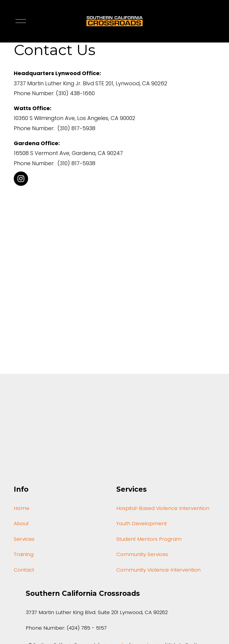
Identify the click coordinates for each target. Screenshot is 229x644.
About (21, 524)
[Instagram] (21, 179)
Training (24, 555)
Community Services (142, 555)
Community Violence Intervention (158, 571)
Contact (24, 571)
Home (22, 509)
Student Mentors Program (149, 540)
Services (24, 540)
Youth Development (142, 524)
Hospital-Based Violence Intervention (163, 509)
